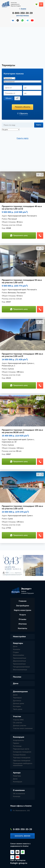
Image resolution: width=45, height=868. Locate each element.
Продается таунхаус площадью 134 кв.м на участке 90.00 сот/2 (22, 431)
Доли (15, 647)
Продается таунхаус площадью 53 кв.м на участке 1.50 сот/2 (22, 281)
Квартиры (18, 643)
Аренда (17, 773)
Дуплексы (17, 701)
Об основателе (19, 794)
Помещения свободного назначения (23, 764)
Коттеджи (17, 706)
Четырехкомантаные (21, 667)
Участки (17, 716)
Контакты (22, 628)
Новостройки (19, 637)
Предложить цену (19, 236)
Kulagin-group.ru (19, 863)
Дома (15, 695)
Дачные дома (18, 704)
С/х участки (18, 723)
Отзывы (22, 619)
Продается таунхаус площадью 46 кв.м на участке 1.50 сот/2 (22, 208)
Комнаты (17, 649)
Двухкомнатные (19, 661)
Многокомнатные (20, 670)
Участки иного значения (23, 728)
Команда (17, 796)
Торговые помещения (22, 758)
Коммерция (19, 737)
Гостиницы (17, 746)
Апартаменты (18, 740)
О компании (19, 790)
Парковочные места (21, 749)
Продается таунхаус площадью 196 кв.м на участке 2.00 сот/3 (22, 355)
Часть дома (18, 709)
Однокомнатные (20, 658)
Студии (16, 652)
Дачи (16, 683)
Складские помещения (22, 752)
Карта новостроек (23, 610)
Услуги (22, 615)
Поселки (17, 677)
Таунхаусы (17, 698)
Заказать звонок (22, 836)
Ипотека (23, 624)
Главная (23, 601)
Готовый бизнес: (19, 755)
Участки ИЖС (18, 720)
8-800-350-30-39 (22, 13)
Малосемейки (19, 655)
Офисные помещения (22, 761)
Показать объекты (22, 107)
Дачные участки (20, 726)
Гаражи (16, 743)
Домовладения (20, 692)
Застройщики (23, 606)
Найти (39, 125)
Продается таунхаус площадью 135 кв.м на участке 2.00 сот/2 (22, 507)
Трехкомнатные (19, 664)
